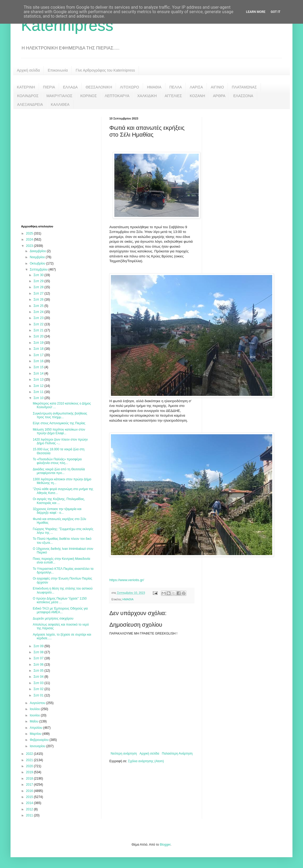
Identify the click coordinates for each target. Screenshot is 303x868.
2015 (30, 797)
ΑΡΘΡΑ (219, 96)
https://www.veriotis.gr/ (127, 580)
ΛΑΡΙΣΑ (196, 87)
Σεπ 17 (39, 355)
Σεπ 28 (39, 287)
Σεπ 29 (39, 281)
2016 (30, 791)
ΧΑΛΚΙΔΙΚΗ (147, 96)
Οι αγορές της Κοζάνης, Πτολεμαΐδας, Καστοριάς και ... (59, 501)
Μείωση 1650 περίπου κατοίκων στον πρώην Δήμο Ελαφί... (59, 431)
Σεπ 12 (39, 386)
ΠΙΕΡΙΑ (49, 87)
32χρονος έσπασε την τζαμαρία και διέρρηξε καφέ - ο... (57, 511)
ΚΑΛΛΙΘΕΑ (60, 104)
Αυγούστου (38, 703)
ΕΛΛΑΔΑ (70, 87)
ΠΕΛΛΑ (176, 87)
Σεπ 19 (39, 343)
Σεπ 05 (39, 671)
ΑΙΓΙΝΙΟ (217, 87)
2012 (30, 809)
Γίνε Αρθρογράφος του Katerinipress (105, 70)
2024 (30, 240)
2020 (30, 766)
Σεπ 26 (39, 300)
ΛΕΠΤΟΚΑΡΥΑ (117, 96)
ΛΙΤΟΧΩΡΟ (129, 87)
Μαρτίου (36, 734)
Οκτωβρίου (38, 263)
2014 (30, 803)
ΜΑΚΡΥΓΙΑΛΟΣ (59, 96)
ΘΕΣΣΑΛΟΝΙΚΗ (99, 87)
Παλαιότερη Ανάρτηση (177, 754)
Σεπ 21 (39, 330)
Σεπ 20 (39, 336)
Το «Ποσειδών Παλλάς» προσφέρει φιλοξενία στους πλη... (57, 461)
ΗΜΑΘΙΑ (154, 87)
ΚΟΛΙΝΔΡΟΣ (28, 96)
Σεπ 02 (39, 689)
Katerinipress (67, 25)
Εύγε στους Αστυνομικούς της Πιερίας (59, 423)
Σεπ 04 (39, 677)
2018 (30, 779)
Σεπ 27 (39, 293)
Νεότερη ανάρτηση (124, 754)
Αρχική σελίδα (28, 70)
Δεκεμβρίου (38, 251)
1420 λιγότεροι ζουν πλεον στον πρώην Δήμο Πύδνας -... (60, 441)
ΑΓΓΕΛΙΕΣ (173, 96)
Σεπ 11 (39, 392)
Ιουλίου (35, 709)
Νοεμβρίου (38, 257)
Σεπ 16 (39, 361)
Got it (275, 12)
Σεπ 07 (39, 658)
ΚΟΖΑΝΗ (197, 96)
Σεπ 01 (39, 695)
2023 (30, 246)
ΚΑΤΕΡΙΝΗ (26, 87)
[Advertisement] (49, 166)
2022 (30, 754)
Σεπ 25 (39, 306)
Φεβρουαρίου (40, 740)
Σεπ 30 (39, 275)
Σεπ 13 (39, 380)
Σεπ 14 (39, 373)
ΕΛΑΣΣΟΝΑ (243, 96)
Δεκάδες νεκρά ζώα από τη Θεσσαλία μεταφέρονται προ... (59, 471)
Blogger (165, 845)
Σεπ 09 (39, 646)
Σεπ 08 (39, 652)
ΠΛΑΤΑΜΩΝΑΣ (244, 87)
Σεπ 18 (39, 349)
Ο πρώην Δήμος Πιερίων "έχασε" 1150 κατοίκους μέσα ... (60, 600)
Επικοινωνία (58, 70)
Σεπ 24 (39, 312)
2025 (30, 233)
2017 (30, 785)
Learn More (256, 12)
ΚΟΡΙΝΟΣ (89, 96)
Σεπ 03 (39, 683)
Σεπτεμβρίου (39, 270)
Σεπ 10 (39, 398)
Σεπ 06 (39, 665)
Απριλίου (36, 728)
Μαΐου (35, 721)
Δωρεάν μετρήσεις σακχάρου (53, 618)
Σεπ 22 (39, 324)
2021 (30, 760)
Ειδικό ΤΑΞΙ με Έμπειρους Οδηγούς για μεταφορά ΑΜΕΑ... (60, 610)
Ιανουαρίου (38, 746)
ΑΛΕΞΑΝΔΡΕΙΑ (30, 104)
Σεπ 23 (39, 318)
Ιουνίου (35, 715)
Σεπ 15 (39, 367)
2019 (30, 772)
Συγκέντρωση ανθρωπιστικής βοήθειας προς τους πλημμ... (60, 415)
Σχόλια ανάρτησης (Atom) (146, 761)
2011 (30, 815)
